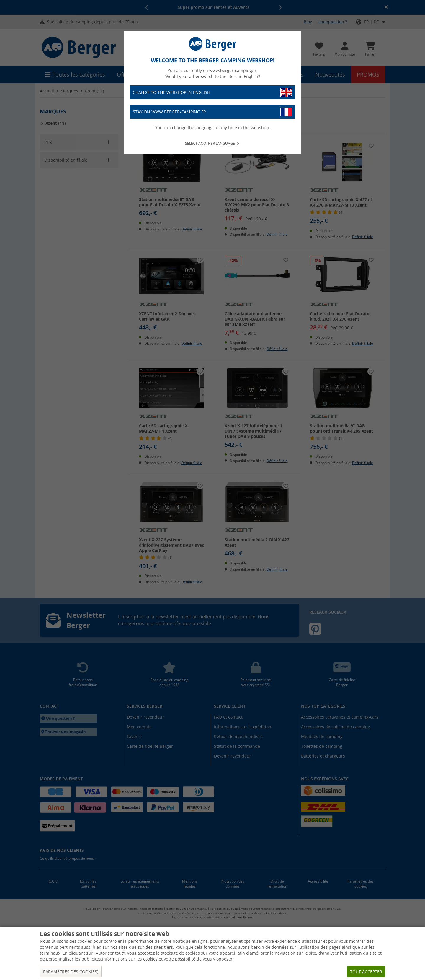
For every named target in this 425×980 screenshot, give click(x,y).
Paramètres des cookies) (71, 972)
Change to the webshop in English (212, 92)
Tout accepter (366, 972)
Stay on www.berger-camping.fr (212, 112)
